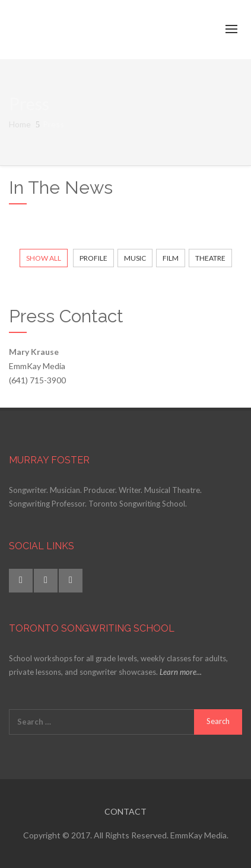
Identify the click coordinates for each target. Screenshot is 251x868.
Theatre (210, 258)
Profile (93, 258)
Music (135, 258)
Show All (44, 258)
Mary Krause (34, 352)
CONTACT (125, 811)
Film (171, 258)
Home (20, 124)
